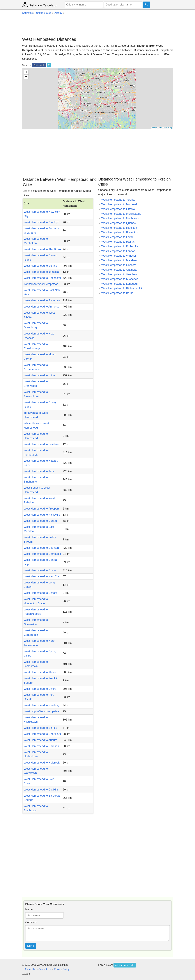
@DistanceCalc (125, 965)
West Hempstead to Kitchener (120, 279)
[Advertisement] (97, 26)
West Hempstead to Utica (39, 375)
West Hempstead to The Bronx (42, 249)
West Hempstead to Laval (117, 237)
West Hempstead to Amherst (41, 307)
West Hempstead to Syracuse (42, 300)
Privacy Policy (62, 969)
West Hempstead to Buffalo (40, 266)
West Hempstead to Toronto (118, 200)
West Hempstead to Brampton (120, 232)
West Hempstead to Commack (42, 554)
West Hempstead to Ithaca (40, 672)
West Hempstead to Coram (40, 521)
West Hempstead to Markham (119, 260)
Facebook (39, 65)
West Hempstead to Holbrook (42, 763)
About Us (30, 969)
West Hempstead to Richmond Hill (122, 288)
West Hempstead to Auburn (41, 740)
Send (31, 946)
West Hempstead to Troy (39, 471)
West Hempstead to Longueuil (120, 284)
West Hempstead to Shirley (40, 728)
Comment (31, 922)
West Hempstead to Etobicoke (120, 246)
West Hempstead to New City (42, 576)
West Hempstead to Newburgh (42, 705)
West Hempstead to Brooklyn (42, 222)
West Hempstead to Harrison (41, 746)
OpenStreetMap (166, 128)
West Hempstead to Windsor (119, 256)
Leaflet (155, 128)
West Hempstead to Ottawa (118, 209)
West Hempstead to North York (120, 218)
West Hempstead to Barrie (117, 293)
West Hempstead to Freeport (41, 509)
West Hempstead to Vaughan (119, 274)
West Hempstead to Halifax (118, 242)
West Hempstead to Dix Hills (41, 790)
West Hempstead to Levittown (42, 444)
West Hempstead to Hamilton (119, 228)
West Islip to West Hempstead (42, 711)
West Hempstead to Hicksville (42, 515)
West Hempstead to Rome (40, 570)
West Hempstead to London (118, 251)
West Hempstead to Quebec (119, 223)
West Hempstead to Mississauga (121, 214)
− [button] (26, 77)
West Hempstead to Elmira (40, 689)
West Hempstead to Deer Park (42, 734)
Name (29, 909)
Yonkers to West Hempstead (41, 284)
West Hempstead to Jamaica (41, 272)
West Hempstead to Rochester (42, 278)
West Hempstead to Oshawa (119, 265)
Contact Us (44, 969)
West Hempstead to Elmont (40, 593)
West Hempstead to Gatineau (119, 270)
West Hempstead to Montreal (119, 204)
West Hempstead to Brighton (41, 548)
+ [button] (26, 72)
